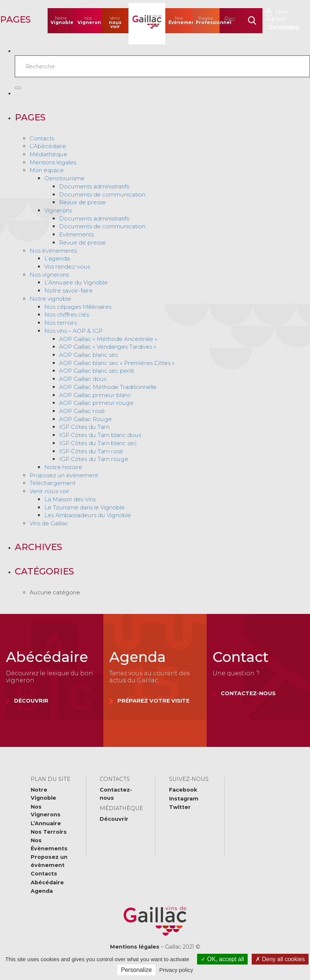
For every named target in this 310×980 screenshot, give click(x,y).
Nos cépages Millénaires (78, 307)
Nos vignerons (49, 275)
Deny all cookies (280, 959)
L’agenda (57, 258)
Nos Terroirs (49, 832)
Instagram (184, 799)
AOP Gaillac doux (83, 379)
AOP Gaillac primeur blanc (95, 395)
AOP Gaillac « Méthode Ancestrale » (108, 339)
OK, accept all (222, 959)
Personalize (137, 970)
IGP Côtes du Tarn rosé (91, 451)
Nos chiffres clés (67, 315)
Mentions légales (53, 162)
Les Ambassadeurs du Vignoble (88, 515)
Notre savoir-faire (68, 291)
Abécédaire (47, 882)
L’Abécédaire (48, 146)
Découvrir (114, 819)
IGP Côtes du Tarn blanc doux (100, 435)
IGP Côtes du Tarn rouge (94, 459)
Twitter (180, 807)
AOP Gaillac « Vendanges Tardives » (108, 347)
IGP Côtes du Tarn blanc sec (98, 443)
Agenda (42, 891)
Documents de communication (102, 194)
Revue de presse (82, 202)
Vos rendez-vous (67, 267)
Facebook (183, 790)
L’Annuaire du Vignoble (76, 282)
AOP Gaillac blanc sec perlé (97, 371)
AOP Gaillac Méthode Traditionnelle (108, 387)
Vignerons (58, 210)
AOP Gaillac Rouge (85, 419)
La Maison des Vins (70, 499)
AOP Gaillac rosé (82, 411)
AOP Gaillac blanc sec (89, 355)
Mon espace (277, 15)
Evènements (76, 234)
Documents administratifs (94, 186)
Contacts (42, 138)
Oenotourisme (64, 178)
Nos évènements (53, 251)
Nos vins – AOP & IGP (73, 331)
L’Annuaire (46, 823)
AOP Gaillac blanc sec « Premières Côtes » (117, 363)
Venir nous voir (49, 491)
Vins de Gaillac (49, 523)
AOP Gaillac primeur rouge (96, 403)
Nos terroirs (61, 323)
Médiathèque (48, 154)
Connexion (284, 27)
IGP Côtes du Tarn (84, 427)
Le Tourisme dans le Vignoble (85, 507)
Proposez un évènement (64, 475)
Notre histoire (63, 467)
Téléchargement (53, 483)
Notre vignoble (50, 299)
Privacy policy (176, 970)
